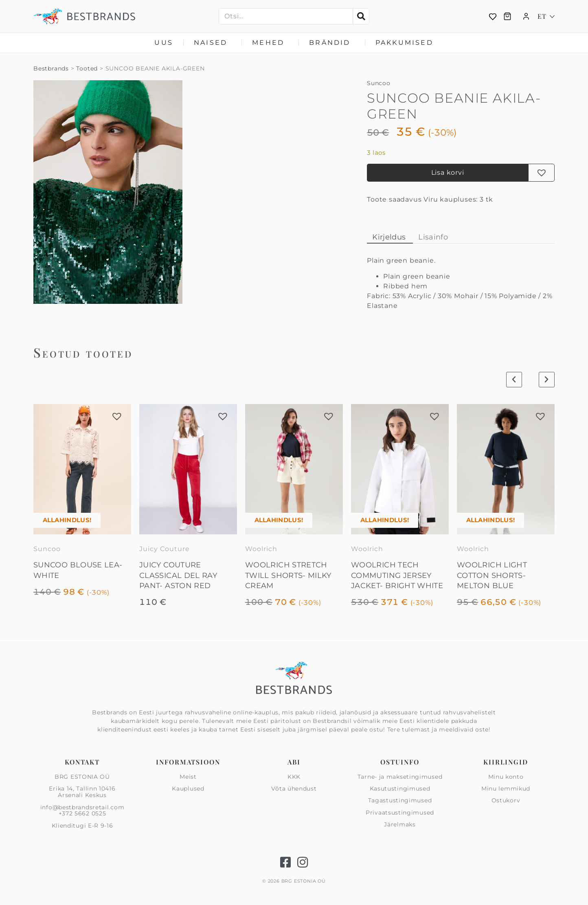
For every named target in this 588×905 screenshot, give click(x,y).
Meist (188, 777)
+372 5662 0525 (82, 813)
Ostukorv (506, 800)
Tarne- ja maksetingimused (400, 777)
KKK (294, 777)
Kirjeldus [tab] (389, 237)
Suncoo (378, 83)
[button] (542, 173)
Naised (213, 43)
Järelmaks (400, 824)
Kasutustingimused (400, 789)
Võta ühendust (294, 789)
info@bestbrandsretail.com (82, 807)
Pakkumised (404, 43)
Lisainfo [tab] (433, 237)
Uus (164, 43)
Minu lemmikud (506, 789)
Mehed (270, 43)
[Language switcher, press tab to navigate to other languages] (546, 16)
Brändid (332, 43)
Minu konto (506, 777)
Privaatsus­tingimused (400, 813)
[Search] (361, 16)
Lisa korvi (448, 172)
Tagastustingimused (400, 800)
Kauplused (188, 789)
